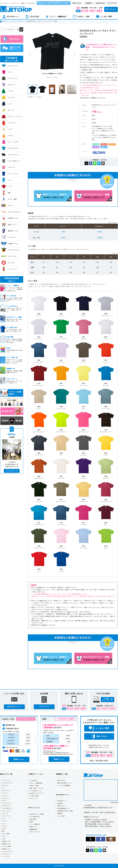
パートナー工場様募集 (64, 785)
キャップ (4, 821)
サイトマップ (33, 798)
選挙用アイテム (6, 844)
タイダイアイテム (7, 851)
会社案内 (60, 803)
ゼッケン (4, 836)
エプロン (4, 826)
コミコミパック (6, 780)
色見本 (31, 822)
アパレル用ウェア (7, 808)
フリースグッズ (6, 803)
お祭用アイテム (6, 849)
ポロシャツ (5, 785)
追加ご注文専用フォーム (64, 783)
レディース (5, 813)
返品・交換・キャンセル (37, 788)
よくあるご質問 (34, 796)
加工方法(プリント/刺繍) (36, 814)
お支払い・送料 (34, 786)
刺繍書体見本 (33, 829)
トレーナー (5, 796)
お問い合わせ (61, 780)
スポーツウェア (6, 790)
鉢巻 (3, 831)
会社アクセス (61, 806)
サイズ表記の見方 (35, 817)
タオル (4, 839)
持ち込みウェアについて (37, 793)
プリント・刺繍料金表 (36, 783)
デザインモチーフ (35, 832)
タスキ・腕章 (6, 834)
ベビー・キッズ (6, 816)
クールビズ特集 (6, 846)
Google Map (114, 802)
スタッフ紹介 (61, 816)
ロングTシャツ (6, 806)
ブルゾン (4, 801)
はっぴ (4, 829)
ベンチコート (6, 798)
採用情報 (60, 813)
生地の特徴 (33, 819)
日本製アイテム (6, 841)
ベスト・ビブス (6, 811)
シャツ (4, 788)
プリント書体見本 (35, 824)
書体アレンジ (33, 827)
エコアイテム (6, 854)
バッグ (4, 824)
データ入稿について (35, 791)
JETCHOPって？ (62, 801)
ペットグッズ (6, 857)
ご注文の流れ (33, 781)
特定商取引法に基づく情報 (65, 811)
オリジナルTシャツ (7, 783)
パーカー (4, 793)
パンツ (4, 818)
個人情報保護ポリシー (64, 808)
